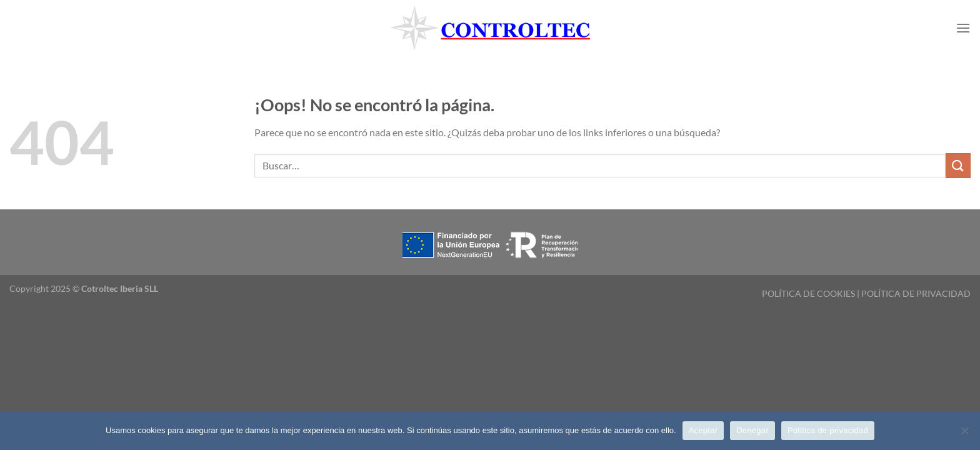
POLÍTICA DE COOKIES (808, 293)
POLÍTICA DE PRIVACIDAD (916, 293)
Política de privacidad (828, 430)
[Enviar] (958, 165)
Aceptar (703, 430)
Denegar (752, 430)
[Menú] (963, 28)
